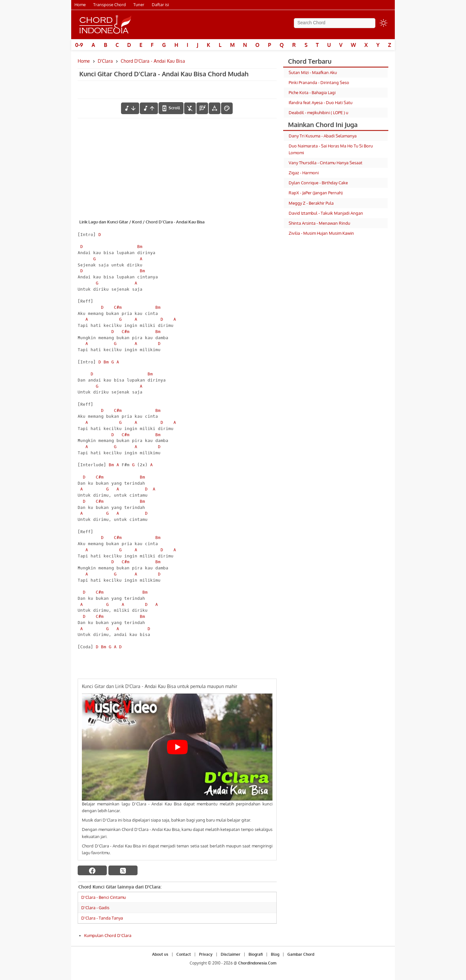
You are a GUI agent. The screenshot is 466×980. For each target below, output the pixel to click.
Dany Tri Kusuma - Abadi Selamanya (323, 136)
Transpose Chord (110, 5)
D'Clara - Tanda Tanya (102, 918)
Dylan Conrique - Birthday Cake (318, 183)
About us (160, 954)
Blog (275, 954)
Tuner (139, 5)
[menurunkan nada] (130, 108)
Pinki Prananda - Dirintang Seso (319, 82)
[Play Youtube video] (177, 747)
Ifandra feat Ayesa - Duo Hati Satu (321, 102)
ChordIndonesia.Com (257, 963)
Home (80, 5)
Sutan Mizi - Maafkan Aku (313, 72)
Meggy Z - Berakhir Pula (311, 203)
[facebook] (92, 870)
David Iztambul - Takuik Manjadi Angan (326, 213)
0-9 (79, 45)
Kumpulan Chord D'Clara (108, 935)
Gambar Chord (301, 954)
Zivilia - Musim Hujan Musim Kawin (321, 233)
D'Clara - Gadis (95, 908)
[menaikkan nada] (149, 108)
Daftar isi (160, 5)
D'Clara (105, 61)
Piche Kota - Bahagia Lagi (312, 92)
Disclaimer (231, 954)
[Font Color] (227, 108)
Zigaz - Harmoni (304, 173)
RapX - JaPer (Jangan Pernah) (316, 193)
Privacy (206, 954)
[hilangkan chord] (190, 108)
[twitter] (123, 870)
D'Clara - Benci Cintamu (104, 897)
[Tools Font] (215, 108)
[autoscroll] (171, 108)
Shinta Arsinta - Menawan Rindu (319, 223)
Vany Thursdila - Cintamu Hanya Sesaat (326, 163)
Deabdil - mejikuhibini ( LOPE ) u (318, 113)
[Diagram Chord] (202, 108)
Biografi (256, 954)
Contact (184, 954)
